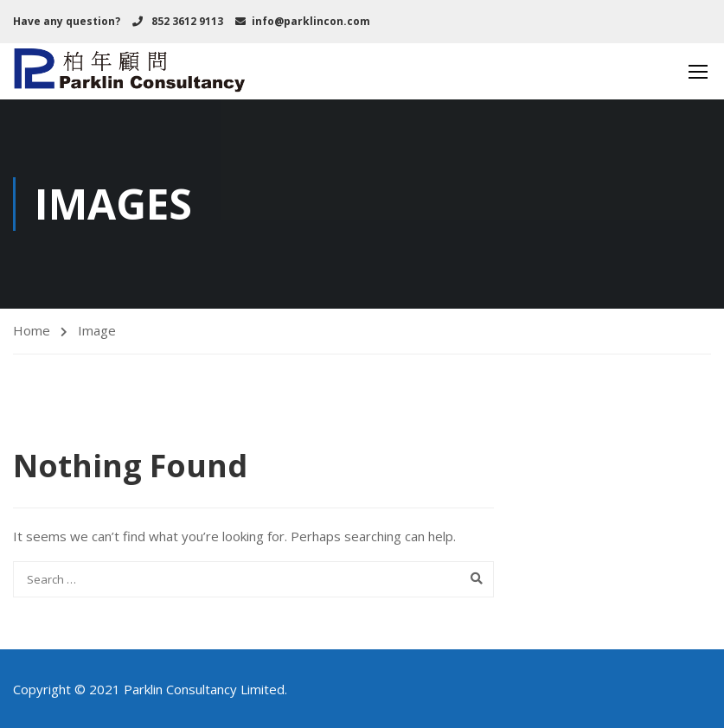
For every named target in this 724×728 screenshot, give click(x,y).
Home (32, 330)
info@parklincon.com (311, 21)
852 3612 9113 (186, 21)
